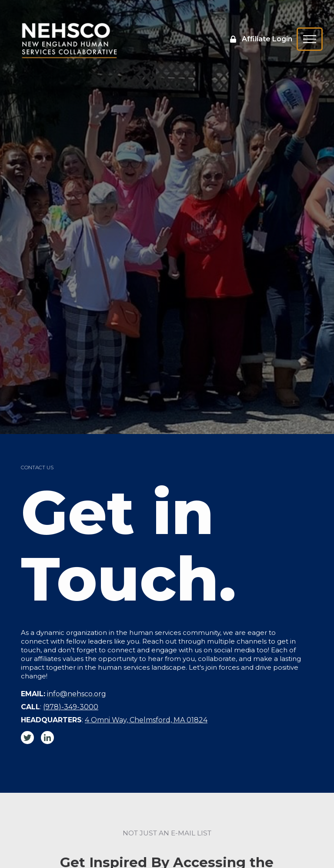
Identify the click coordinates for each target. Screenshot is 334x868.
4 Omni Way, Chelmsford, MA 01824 (146, 720)
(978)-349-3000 (71, 707)
